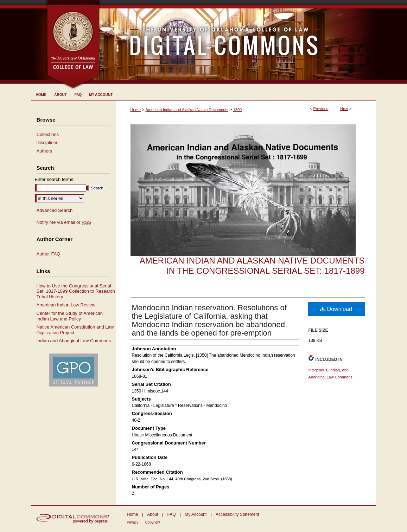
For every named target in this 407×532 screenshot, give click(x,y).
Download (336, 309)
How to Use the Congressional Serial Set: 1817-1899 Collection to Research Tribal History (76, 291)
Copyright (153, 522)
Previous (321, 109)
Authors (44, 151)
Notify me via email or (64, 222)
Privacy (133, 522)
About (152, 514)
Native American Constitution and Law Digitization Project (75, 330)
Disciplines (47, 142)
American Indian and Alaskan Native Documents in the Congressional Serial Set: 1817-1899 (252, 266)
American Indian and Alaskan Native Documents (187, 110)
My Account (196, 514)
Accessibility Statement (237, 514)
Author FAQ (49, 254)
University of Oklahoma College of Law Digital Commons (238, 42)
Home (136, 110)
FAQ (171, 514)
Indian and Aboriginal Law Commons (74, 341)
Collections (48, 134)
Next (344, 109)
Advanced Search (55, 210)
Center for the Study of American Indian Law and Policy (70, 316)
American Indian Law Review (66, 305)
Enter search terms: (55, 179)
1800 (237, 110)
